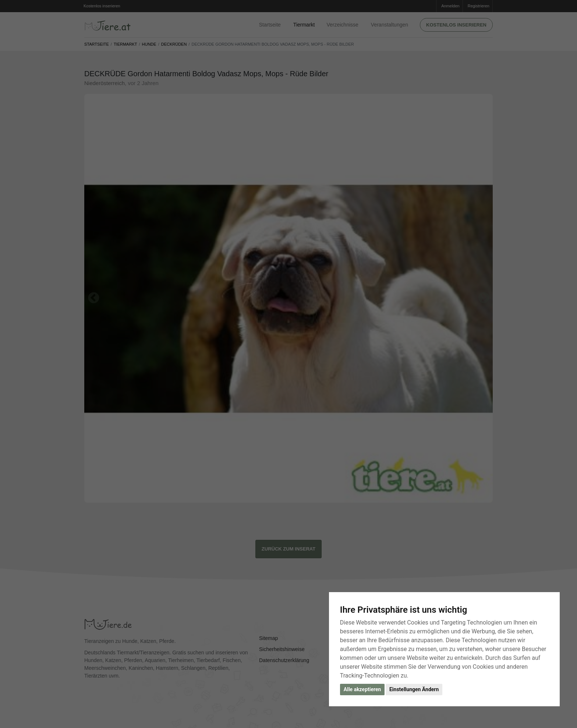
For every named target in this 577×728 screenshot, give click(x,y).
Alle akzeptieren (362, 689)
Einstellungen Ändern (414, 689)
